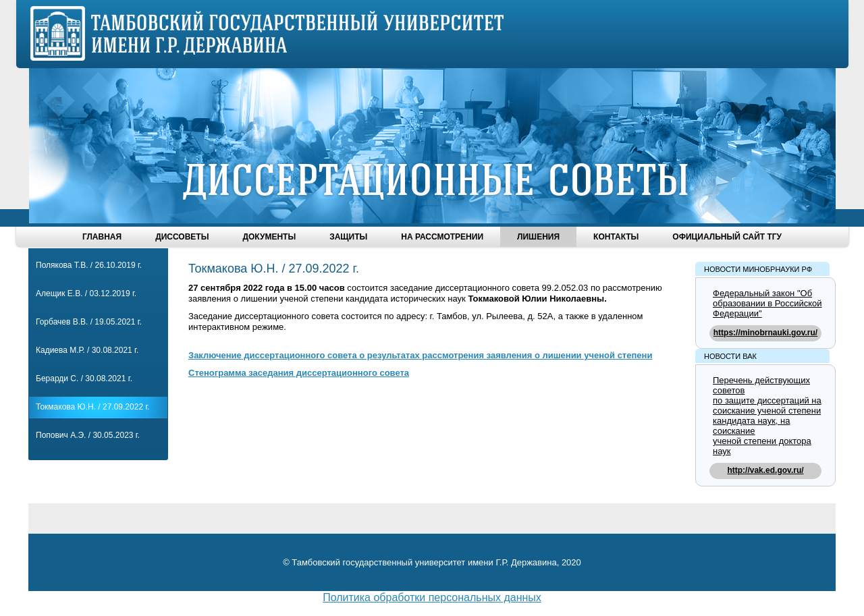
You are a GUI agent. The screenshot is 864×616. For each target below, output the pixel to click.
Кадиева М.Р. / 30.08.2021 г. (87, 350)
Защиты (348, 237)
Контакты (616, 237)
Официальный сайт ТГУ (727, 237)
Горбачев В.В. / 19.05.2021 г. (89, 322)
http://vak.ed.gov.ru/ (765, 470)
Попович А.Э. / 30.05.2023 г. (88, 435)
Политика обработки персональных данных (432, 597)
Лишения (538, 237)
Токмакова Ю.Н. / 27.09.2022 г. (93, 407)
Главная (102, 237)
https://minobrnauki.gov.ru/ (765, 333)
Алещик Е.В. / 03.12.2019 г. (86, 293)
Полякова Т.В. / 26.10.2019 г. (89, 265)
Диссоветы (182, 237)
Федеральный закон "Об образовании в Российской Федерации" (767, 303)
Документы (269, 237)
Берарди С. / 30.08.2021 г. (84, 379)
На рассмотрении (442, 237)
